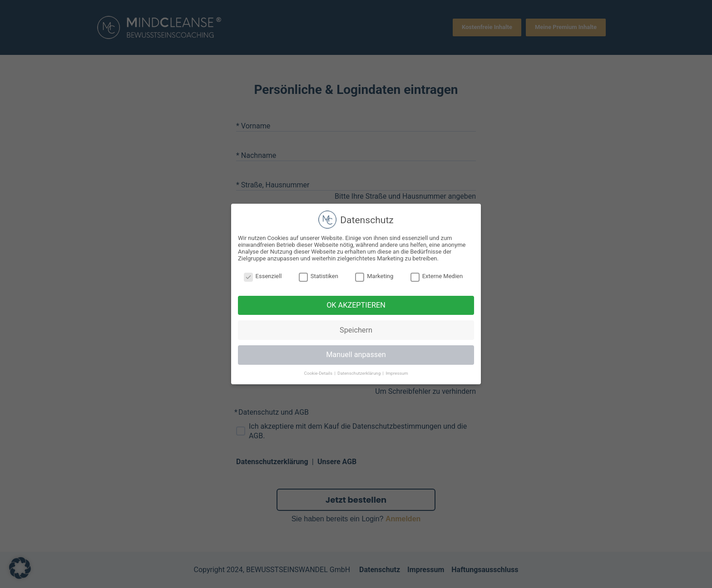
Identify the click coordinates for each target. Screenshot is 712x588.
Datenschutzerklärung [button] (359, 373)
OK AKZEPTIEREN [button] (356, 305)
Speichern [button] (356, 330)
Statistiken (319, 276)
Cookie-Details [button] (319, 373)
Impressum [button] (397, 373)
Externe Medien (437, 276)
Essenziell (263, 276)
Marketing (374, 276)
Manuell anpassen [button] (356, 355)
